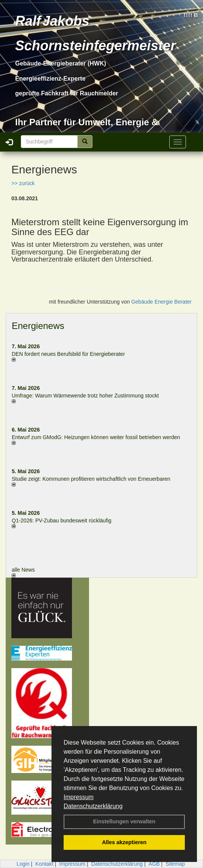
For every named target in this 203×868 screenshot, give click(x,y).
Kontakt (44, 864)
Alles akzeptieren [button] (124, 842)
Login (23, 864)
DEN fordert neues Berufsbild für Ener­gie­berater (68, 354)
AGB (154, 864)
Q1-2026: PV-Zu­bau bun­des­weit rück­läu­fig (62, 520)
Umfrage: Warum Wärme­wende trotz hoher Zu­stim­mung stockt (85, 396)
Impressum (79, 797)
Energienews (38, 326)
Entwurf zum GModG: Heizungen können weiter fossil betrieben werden (96, 437)
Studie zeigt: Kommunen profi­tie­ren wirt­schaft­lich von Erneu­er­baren (91, 479)
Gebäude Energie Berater (161, 302)
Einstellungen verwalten (124, 821)
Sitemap (175, 864)
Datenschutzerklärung (93, 806)
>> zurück (23, 183)
